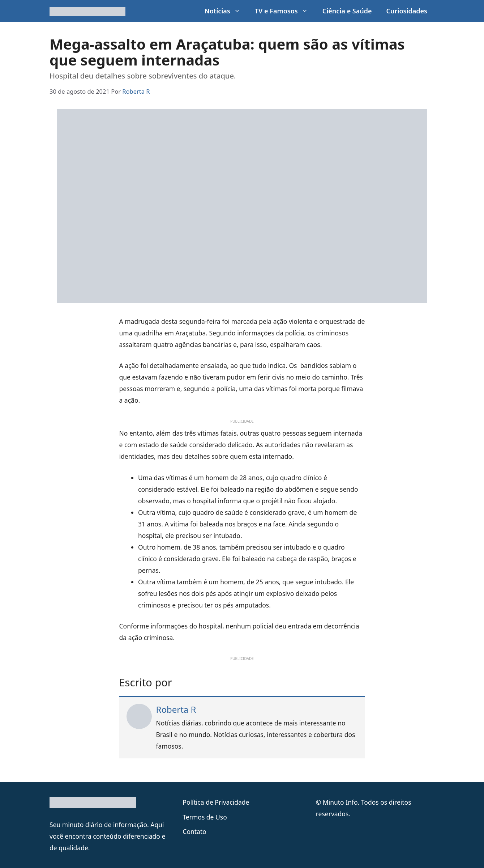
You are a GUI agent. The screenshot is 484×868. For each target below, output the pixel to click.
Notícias (226, 11)
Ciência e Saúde (347, 11)
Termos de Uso (205, 817)
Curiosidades (407, 11)
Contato (194, 831)
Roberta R (176, 709)
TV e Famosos (285, 11)
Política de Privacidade (216, 802)
